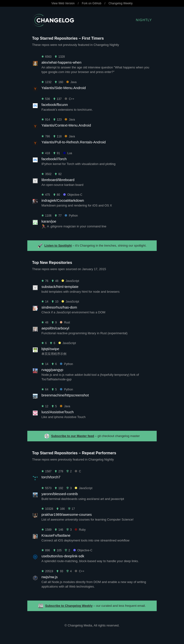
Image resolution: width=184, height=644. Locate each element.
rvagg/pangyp (52, 370)
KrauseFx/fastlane (56, 535)
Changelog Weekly (121, 3)
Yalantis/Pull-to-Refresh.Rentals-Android (74, 142)
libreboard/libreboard (58, 180)
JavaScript (70, 281)
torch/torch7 (51, 477)
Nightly (144, 20)
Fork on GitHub (92, 3)
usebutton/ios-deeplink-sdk (63, 556)
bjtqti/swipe (50, 349)
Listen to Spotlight (58, 246)
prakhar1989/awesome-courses (67, 514)
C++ (69, 99)
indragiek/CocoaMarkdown (63, 200)
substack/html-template (60, 287)
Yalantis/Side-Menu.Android (64, 88)
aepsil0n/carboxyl (55, 328)
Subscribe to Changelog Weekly (69, 606)
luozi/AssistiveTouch (57, 412)
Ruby (80, 530)
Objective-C (73, 195)
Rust (65, 322)
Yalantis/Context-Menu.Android (66, 125)
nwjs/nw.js (50, 577)
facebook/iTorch (54, 159)
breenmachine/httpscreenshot (65, 395)
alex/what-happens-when (61, 62)
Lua (68, 153)
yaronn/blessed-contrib (60, 494)
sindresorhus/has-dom (59, 307)
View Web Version (63, 3)
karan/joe (49, 221)
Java (71, 82)
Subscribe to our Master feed (72, 436)
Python (71, 216)
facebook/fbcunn (55, 105)
